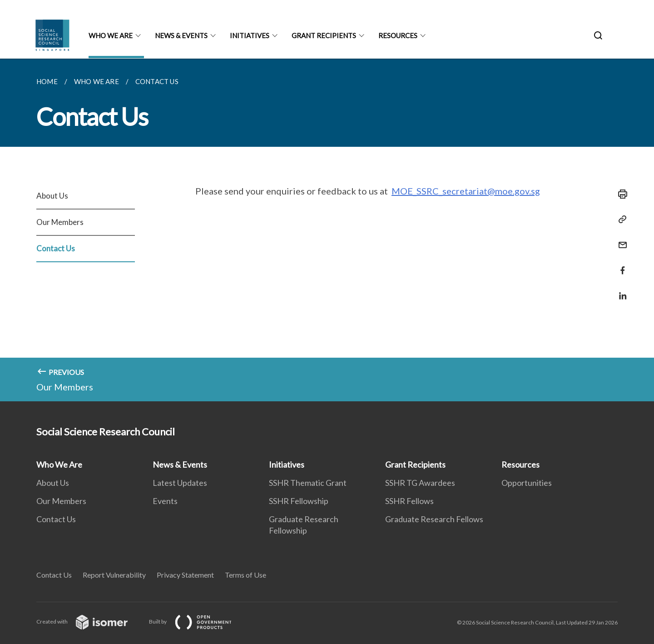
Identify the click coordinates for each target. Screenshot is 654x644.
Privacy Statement (185, 575)
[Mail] (620, 239)
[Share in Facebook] (620, 265)
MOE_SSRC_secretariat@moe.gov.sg (466, 191)
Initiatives (250, 35)
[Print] (620, 194)
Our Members (60, 222)
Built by (198, 622)
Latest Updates (180, 483)
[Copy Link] (620, 220)
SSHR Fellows (409, 501)
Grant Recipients (324, 35)
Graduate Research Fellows (434, 519)
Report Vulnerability (114, 575)
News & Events (181, 35)
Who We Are (111, 35)
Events (165, 501)
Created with (89, 622)
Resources (398, 35)
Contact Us (56, 248)
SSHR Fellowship (299, 501)
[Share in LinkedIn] (620, 290)
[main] (327, 230)
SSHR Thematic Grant (308, 483)
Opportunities (527, 483)
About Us (52, 196)
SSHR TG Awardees (420, 483)
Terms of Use (245, 575)
